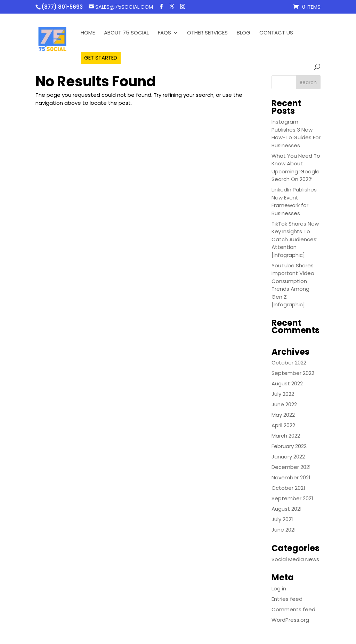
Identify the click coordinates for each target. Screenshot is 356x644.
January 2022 (288, 457)
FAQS (164, 33)
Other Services (207, 33)
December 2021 (291, 467)
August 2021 (287, 509)
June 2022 (284, 404)
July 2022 (283, 394)
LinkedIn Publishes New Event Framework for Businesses (294, 201)
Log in (279, 588)
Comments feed (293, 609)
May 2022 (283, 415)
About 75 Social (126, 33)
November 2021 (291, 477)
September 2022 (293, 373)
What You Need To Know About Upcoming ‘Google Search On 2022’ (296, 168)
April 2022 (283, 425)
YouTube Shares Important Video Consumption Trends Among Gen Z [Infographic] (293, 285)
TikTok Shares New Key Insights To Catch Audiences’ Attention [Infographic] (295, 239)
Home (88, 33)
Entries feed (287, 599)
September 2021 (292, 498)
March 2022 (286, 436)
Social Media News (295, 559)
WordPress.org (290, 620)
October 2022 (289, 363)
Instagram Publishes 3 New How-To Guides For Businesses (296, 133)
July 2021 (282, 519)
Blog (244, 33)
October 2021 (288, 488)
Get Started (101, 58)
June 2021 (284, 530)
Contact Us (276, 33)
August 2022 (287, 383)
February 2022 (289, 446)
